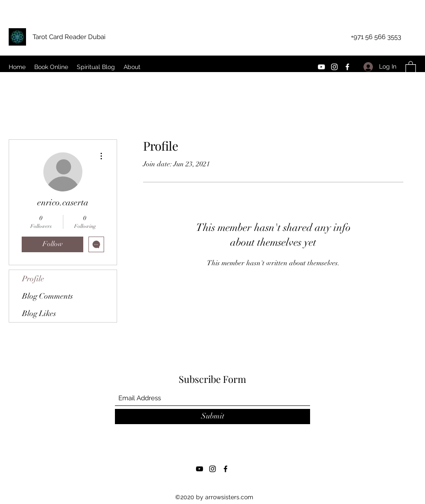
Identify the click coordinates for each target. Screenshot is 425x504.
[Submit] (212, 417)
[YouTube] (321, 67)
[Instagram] (334, 67)
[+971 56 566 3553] (376, 37)
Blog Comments (47, 296)
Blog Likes (39, 313)
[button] (411, 67)
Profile (33, 279)
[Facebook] (347, 67)
